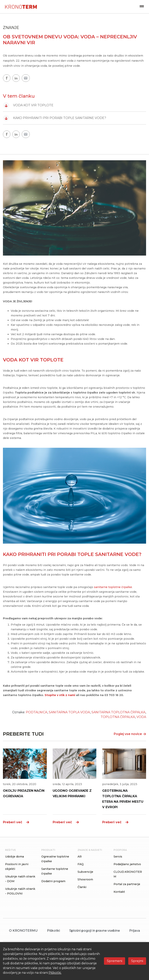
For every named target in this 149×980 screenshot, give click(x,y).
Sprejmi (137, 961)
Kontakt (119, 892)
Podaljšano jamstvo (127, 864)
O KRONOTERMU (23, 931)
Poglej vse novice (130, 734)
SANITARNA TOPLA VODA (69, 712)
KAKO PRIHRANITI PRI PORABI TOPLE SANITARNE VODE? (55, 118)
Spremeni (115, 961)
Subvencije (85, 872)
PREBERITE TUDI (23, 734)
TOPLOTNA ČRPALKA (118, 717)
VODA (141, 717)
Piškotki (53, 931)
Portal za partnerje (127, 884)
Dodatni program (53, 881)
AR (80, 857)
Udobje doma (14, 857)
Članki (82, 887)
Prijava (135, 931)
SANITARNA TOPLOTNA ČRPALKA (118, 712)
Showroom (85, 879)
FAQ (81, 864)
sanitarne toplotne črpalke (113, 587)
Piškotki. (55, 973)
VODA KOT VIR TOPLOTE (28, 105)
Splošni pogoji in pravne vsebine (95, 931)
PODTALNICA (37, 712)
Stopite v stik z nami (60, 695)
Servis (118, 857)
